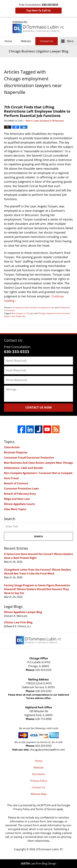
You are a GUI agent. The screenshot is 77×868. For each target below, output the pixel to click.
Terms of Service (46, 809)
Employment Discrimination (26, 307)
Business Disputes (16, 452)
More (70, 41)
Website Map (39, 794)
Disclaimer (39, 774)
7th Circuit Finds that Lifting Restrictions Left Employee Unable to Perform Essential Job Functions (37, 111)
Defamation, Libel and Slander (24, 468)
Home (8, 41)
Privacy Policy (39, 781)
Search (38, 536)
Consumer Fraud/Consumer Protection (29, 458)
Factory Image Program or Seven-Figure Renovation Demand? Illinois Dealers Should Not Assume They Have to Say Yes (37, 589)
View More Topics (15, 509)
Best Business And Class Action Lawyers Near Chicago (38, 463)
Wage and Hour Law (17, 499)
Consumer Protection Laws (21, 489)
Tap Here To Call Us (38, 10)
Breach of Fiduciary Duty (20, 494)
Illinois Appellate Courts (19, 504)
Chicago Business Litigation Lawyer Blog (39, 27)
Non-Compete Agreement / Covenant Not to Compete (38, 473)
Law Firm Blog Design (38, 863)
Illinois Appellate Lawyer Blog (23, 612)
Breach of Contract (16, 483)
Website (26, 41)
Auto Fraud (11, 478)
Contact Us (47, 41)
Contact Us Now (38, 407)
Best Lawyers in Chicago (23, 313)
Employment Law (47, 307)
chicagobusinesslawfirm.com (47, 750)
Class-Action (12, 447)
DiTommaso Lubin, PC (50, 849)
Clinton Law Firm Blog (18, 622)
